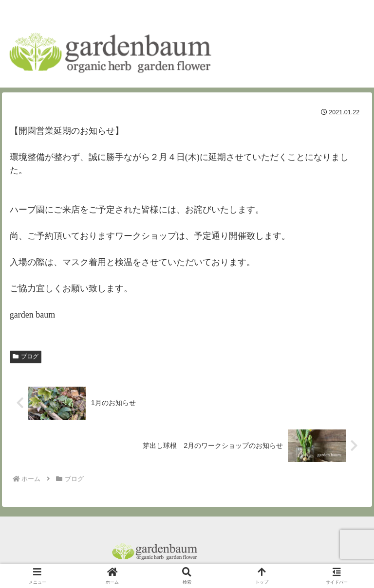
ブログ (26, 356)
